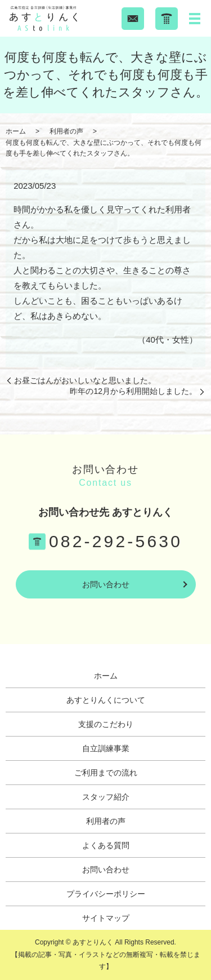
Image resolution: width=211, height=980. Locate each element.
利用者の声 (66, 131)
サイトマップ (106, 918)
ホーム (16, 131)
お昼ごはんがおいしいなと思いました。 (85, 380)
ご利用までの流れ (106, 773)
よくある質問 (106, 845)
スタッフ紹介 (106, 797)
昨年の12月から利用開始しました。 (133, 391)
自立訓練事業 (106, 748)
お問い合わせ (106, 584)
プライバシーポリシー (106, 894)
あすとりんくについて (106, 700)
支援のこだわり (106, 724)
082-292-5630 (116, 541)
